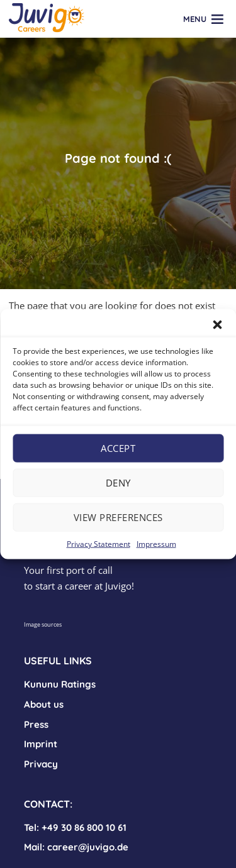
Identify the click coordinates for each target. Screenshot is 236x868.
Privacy (41, 764)
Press (36, 724)
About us (44, 704)
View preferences (118, 517)
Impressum (156, 543)
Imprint (41, 744)
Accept (118, 448)
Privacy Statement (98, 543)
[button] (217, 324)
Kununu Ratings (60, 684)
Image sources (43, 624)
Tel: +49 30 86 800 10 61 (75, 827)
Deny (118, 483)
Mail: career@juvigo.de (76, 847)
